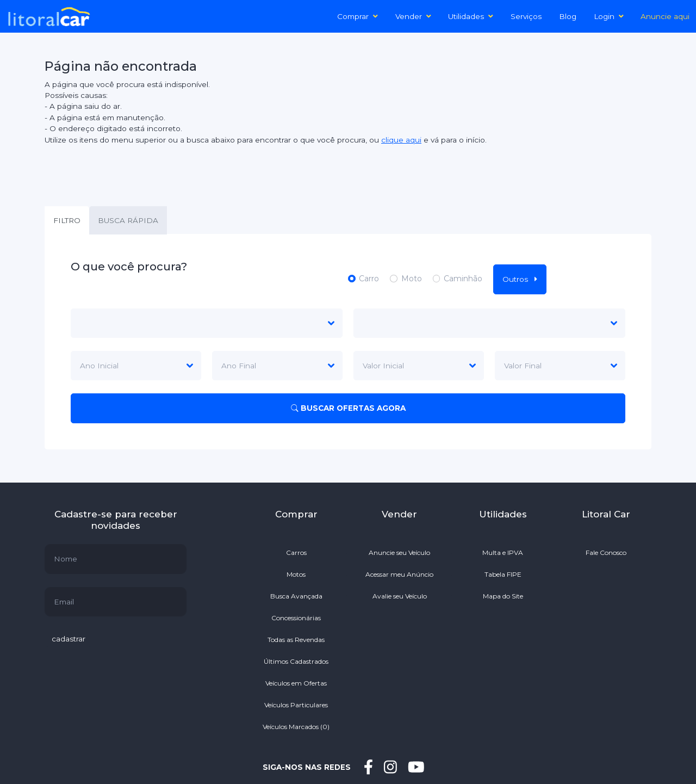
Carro (369, 279)
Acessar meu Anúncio (399, 574)
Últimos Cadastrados (296, 661)
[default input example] (116, 559)
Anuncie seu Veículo (399, 552)
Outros (520, 279)
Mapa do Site (503, 596)
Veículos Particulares (296, 705)
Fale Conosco (606, 552)
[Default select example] (419, 366)
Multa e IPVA (503, 552)
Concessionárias (296, 618)
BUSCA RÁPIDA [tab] (128, 220)
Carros (296, 552)
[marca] (207, 323)
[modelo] (489, 323)
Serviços (526, 16)
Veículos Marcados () (296, 727)
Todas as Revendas (296, 640)
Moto (412, 279)
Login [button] (609, 16)
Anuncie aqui (665, 16)
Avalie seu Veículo (400, 596)
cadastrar (69, 639)
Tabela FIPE (503, 574)
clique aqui (401, 140)
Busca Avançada (296, 596)
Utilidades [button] (471, 16)
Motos (296, 574)
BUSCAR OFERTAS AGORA (348, 408)
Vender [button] (413, 16)
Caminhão (463, 279)
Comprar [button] (358, 16)
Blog (568, 16)
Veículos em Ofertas (296, 683)
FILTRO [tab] (67, 220)
